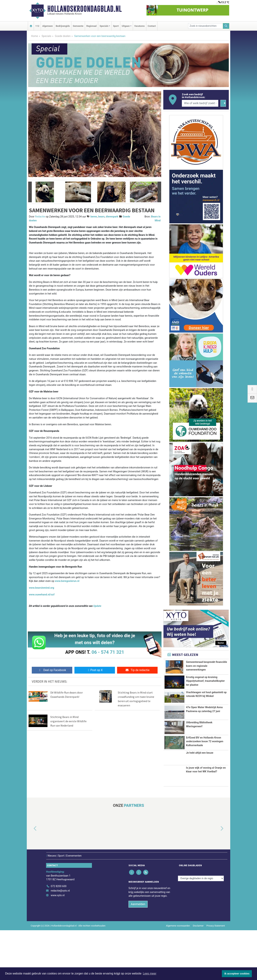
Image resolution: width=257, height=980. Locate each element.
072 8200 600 (59, 936)
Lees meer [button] (150, 973)
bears (101, 217)
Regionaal (91, 26)
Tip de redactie (137, 670)
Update (97, 606)
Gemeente (78, 26)
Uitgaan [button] (126, 26)
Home (35, 36)
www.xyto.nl (58, 945)
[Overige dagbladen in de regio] (201, 928)
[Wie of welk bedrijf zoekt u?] (200, 103)
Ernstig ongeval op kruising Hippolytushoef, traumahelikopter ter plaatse (205, 687)
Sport (116, 26)
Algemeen (47, 26)
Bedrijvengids (63, 26)
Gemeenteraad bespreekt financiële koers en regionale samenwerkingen (206, 666)
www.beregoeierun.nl (67, 581)
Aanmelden (138, 954)
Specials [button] (104, 26)
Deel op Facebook (52, 670)
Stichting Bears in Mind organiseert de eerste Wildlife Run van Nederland (68, 721)
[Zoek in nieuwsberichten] (206, 26)
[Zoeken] (226, 26)
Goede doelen (63, 36)
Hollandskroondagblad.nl (85, 9)
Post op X (95, 670)
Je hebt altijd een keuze (200, 803)
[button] (30, 192)
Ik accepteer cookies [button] (237, 974)
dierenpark (112, 217)
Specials (46, 36)
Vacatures (140, 26)
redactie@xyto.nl (60, 940)
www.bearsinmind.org (41, 588)
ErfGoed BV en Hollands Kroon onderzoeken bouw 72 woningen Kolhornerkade (205, 777)
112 (37, 26)
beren (94, 217)
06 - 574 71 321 (108, 652)
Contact (152, 26)
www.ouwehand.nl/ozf (42, 595)
